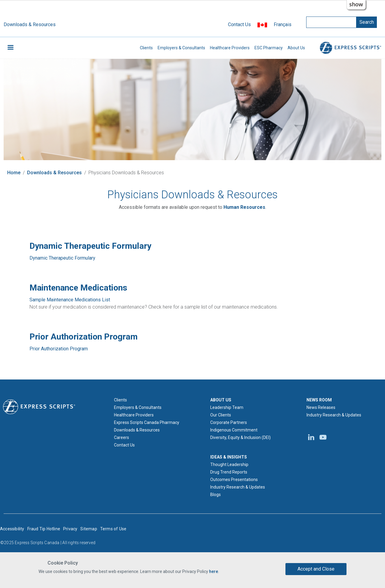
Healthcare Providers (230, 48)
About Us (296, 48)
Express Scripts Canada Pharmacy (147, 422)
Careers (122, 437)
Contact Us (239, 24)
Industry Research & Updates (238, 487)
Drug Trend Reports (229, 472)
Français (283, 24)
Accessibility (12, 529)
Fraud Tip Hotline (44, 529)
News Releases (321, 407)
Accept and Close (316, 569)
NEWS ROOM (319, 400)
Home (14, 173)
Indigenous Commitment (234, 430)
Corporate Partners (229, 422)
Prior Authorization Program (59, 349)
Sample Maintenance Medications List (70, 300)
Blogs (216, 495)
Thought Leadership (229, 465)
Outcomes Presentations (234, 480)
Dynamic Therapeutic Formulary (62, 258)
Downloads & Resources (30, 24)
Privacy (70, 529)
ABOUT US (221, 400)
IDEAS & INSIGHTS (229, 457)
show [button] (356, 4)
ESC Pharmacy (269, 48)
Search (367, 22)
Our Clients (221, 415)
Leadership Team (227, 407)
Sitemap (89, 529)
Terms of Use (113, 529)
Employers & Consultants (181, 48)
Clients (146, 48)
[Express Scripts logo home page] (39, 406)
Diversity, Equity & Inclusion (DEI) (240, 437)
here (214, 572)
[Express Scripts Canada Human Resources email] (244, 207)
